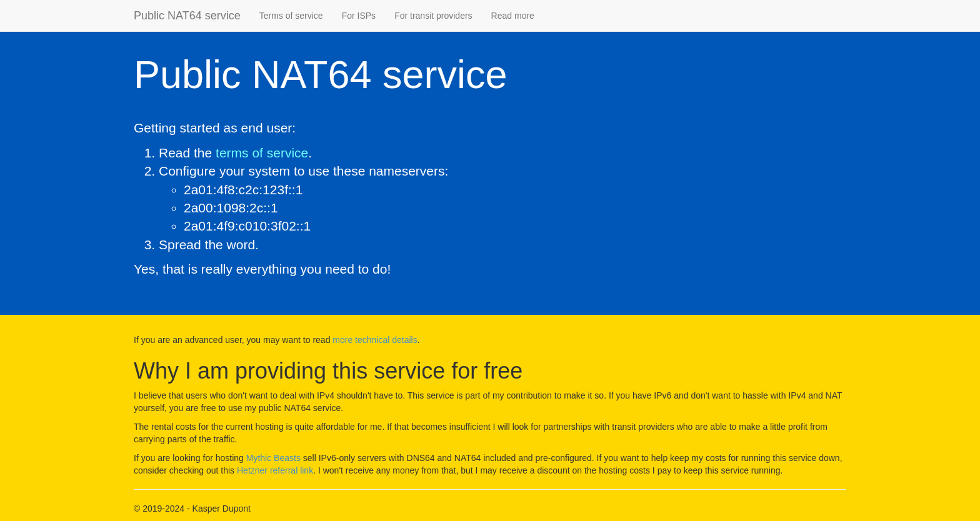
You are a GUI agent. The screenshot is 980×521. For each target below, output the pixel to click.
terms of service (262, 153)
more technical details (375, 340)
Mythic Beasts (273, 458)
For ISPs (359, 16)
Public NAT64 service (187, 16)
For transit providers (433, 16)
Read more (513, 16)
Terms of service (291, 16)
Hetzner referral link (275, 470)
